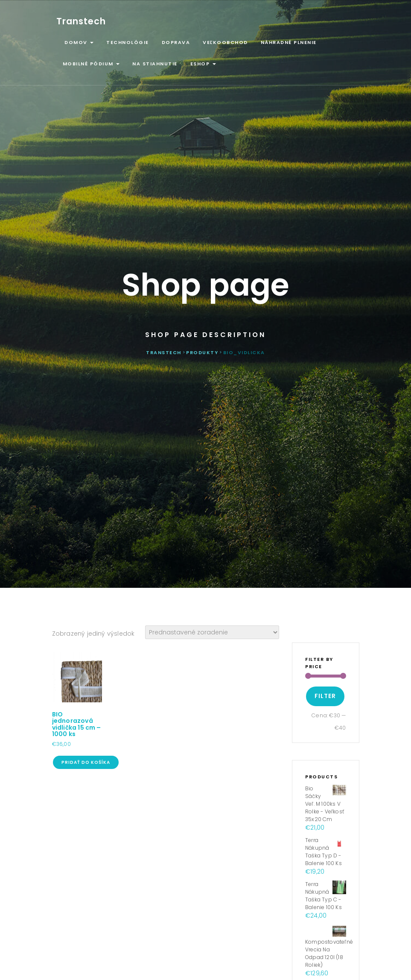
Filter (325, 696)
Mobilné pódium (91, 64)
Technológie (128, 42)
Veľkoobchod (225, 42)
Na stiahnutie (155, 64)
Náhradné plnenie (289, 42)
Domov (78, 42)
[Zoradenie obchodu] (212, 632)
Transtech (81, 21)
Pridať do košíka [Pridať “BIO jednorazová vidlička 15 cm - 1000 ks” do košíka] (86, 762)
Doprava (176, 42)
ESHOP (203, 64)
